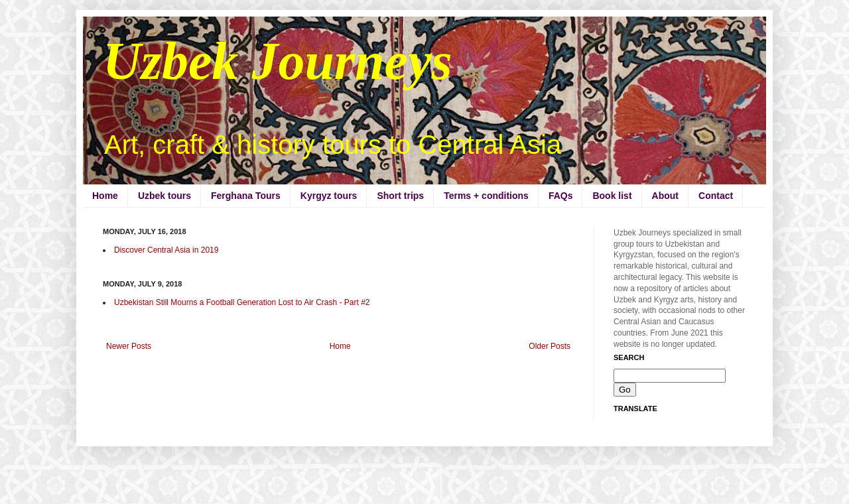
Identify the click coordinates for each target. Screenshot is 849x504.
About (665, 196)
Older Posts (550, 346)
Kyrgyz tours (329, 196)
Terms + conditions (486, 196)
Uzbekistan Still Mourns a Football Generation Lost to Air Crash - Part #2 (242, 302)
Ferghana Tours (246, 196)
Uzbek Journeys (278, 61)
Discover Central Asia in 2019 (166, 250)
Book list (612, 196)
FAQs (561, 196)
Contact (716, 196)
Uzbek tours (164, 196)
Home (105, 196)
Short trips (400, 196)
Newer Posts (129, 346)
